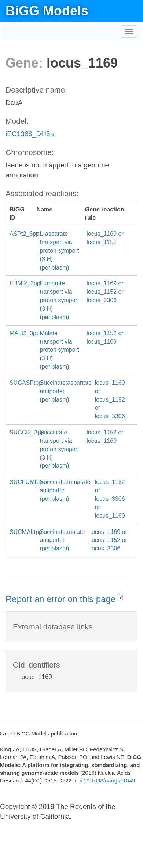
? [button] (120, 597)
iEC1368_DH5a (30, 134)
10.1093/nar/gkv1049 (109, 780)
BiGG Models (47, 11)
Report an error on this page (62, 599)
